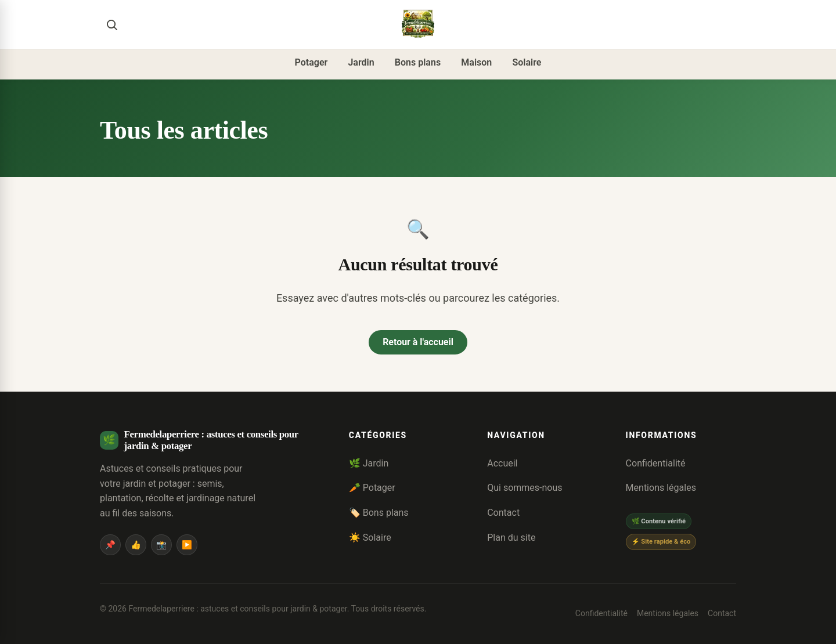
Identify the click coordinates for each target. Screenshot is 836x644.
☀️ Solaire (370, 538)
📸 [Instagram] (161, 545)
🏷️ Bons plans (379, 513)
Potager (311, 62)
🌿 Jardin (369, 463)
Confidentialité (656, 463)
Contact (503, 513)
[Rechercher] (111, 24)
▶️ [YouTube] (187, 545)
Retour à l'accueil (418, 342)
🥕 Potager (372, 488)
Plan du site (511, 538)
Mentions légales (661, 488)
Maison (476, 62)
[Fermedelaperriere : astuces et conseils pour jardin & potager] (418, 24)
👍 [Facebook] (136, 545)
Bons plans (418, 62)
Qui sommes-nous (525, 488)
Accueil (502, 463)
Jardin (361, 62)
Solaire (527, 62)
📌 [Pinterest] (110, 545)
